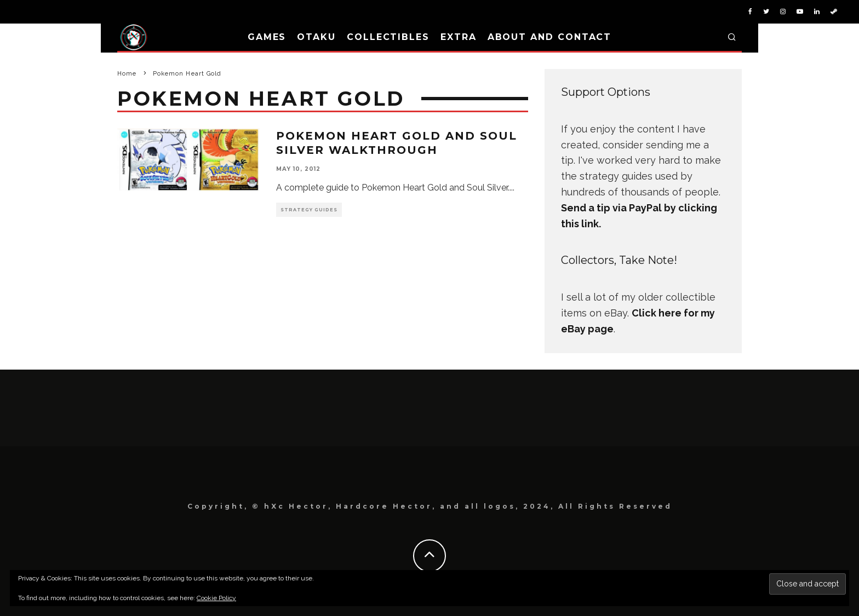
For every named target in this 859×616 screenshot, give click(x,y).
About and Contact (550, 37)
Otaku (316, 37)
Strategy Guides (309, 210)
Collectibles (388, 37)
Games (267, 37)
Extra (459, 37)
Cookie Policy (216, 598)
